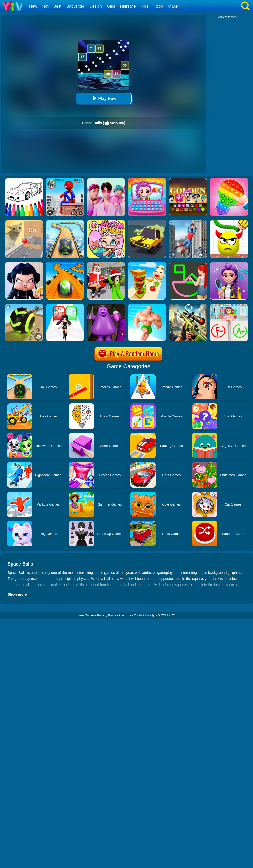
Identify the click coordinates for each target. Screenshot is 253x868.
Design (96, 6)
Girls (111, 6)
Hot (45, 6)
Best (57, 6)
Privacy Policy (107, 615)
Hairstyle (128, 6)
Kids (145, 6)
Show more (17, 594)
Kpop (158, 6)
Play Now (104, 98)
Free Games (86, 615)
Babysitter (75, 6)
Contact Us (141, 615)
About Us (125, 615)
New (33, 6)
